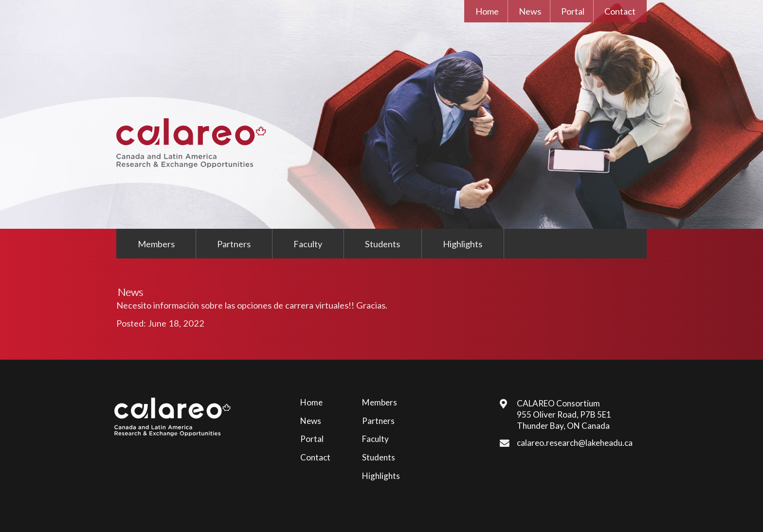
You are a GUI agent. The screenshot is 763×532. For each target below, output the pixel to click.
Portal (573, 11)
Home (487, 11)
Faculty (308, 244)
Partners (234, 244)
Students (382, 244)
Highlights (463, 244)
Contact (620, 11)
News (530, 11)
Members (156, 244)
